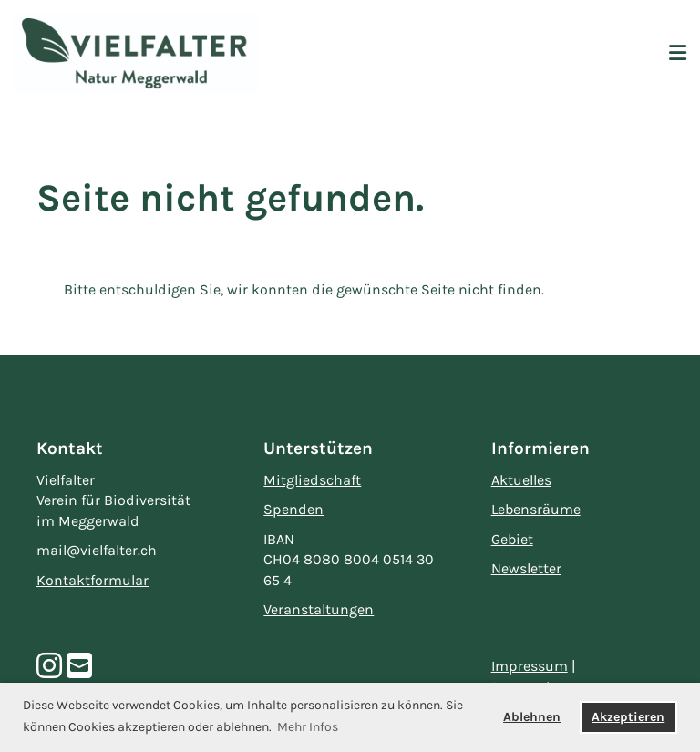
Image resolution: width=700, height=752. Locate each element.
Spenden (293, 509)
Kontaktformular (93, 580)
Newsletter (526, 568)
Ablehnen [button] (532, 717)
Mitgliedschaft (312, 480)
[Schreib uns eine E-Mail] (79, 667)
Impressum (530, 666)
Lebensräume (536, 509)
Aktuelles (521, 480)
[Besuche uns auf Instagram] (49, 667)
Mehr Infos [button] (308, 727)
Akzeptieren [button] (628, 717)
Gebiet (512, 539)
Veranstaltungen (319, 609)
